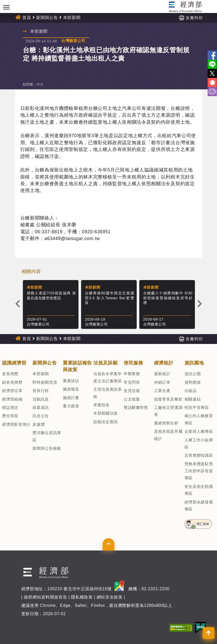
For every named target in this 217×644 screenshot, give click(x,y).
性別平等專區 (197, 407)
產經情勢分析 (166, 423)
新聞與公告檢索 (47, 448)
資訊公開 (193, 374)
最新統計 (162, 374)
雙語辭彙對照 (136, 407)
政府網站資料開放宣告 (46, 597)
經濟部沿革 (12, 391)
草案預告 (101, 405)
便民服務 (133, 363)
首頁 (27, 18)
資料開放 (193, 382)
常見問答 (132, 382)
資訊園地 (194, 363)
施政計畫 (71, 398)
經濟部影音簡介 (16, 424)
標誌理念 (10, 407)
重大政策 (71, 406)
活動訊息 (41, 399)
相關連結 (193, 399)
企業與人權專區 (199, 431)
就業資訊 (41, 407)
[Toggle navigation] (6, 7)
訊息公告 (41, 416)
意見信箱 (132, 391)
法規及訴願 (105, 363)
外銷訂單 (162, 382)
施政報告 (71, 389)
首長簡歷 (10, 374)
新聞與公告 (47, 18)
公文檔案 (132, 399)
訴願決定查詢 (106, 422)
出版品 (191, 391)
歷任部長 (10, 416)
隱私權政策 (82, 597)
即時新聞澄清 (45, 382)
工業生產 (162, 391)
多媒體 (39, 424)
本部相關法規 (106, 413)
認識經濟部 (14, 363)
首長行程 (41, 391)
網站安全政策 (110, 597)
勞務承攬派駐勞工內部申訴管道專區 (199, 471)
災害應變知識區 (199, 455)
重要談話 (71, 381)
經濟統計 (164, 363)
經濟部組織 (12, 399)
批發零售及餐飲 (168, 399)
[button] (108, 544)
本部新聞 (72, 18)
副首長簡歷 (12, 382)
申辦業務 (132, 374)
